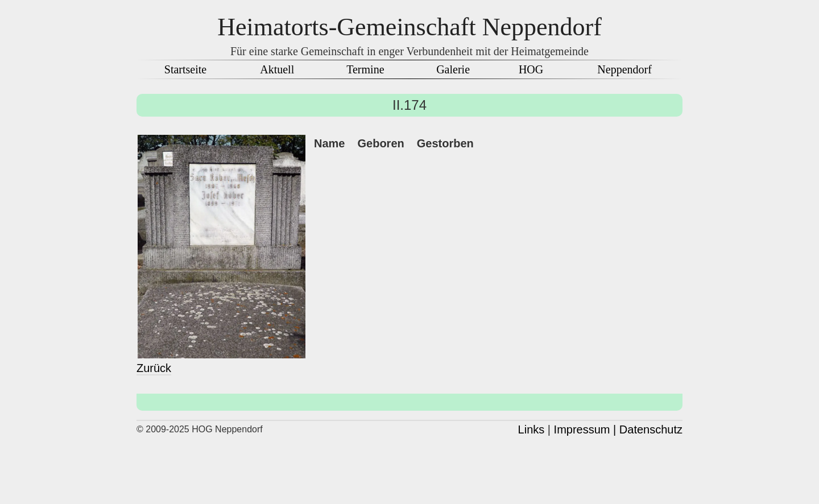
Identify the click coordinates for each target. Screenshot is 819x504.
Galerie (453, 69)
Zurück (154, 368)
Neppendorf (624, 69)
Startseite (185, 69)
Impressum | (585, 429)
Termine (365, 69)
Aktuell (277, 69)
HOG (531, 69)
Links (531, 429)
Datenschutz (651, 429)
